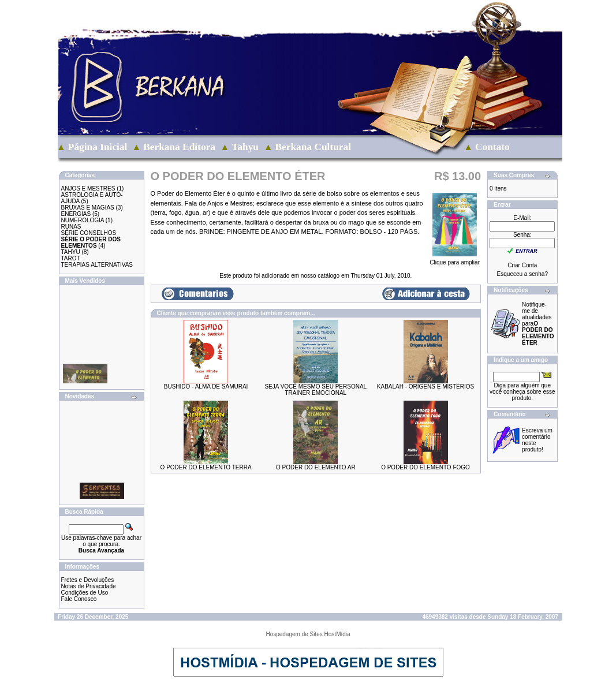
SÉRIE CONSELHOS (89, 233)
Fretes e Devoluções (88, 580)
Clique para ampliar (455, 260)
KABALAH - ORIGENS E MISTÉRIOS (425, 387)
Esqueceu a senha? (522, 274)
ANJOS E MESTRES (88, 188)
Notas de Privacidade (89, 586)
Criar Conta (522, 265)
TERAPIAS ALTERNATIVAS (97, 265)
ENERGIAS (76, 214)
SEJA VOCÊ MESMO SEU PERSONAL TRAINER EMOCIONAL (316, 390)
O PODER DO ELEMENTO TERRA (206, 467)
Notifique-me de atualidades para (538, 324)
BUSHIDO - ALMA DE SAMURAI (206, 387)
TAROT (71, 258)
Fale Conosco (79, 599)
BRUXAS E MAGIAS (88, 208)
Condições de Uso (85, 593)
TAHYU (71, 252)
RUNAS (71, 227)
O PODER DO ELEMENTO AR (316, 467)
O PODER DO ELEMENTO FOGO (425, 467)
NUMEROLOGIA (83, 220)
